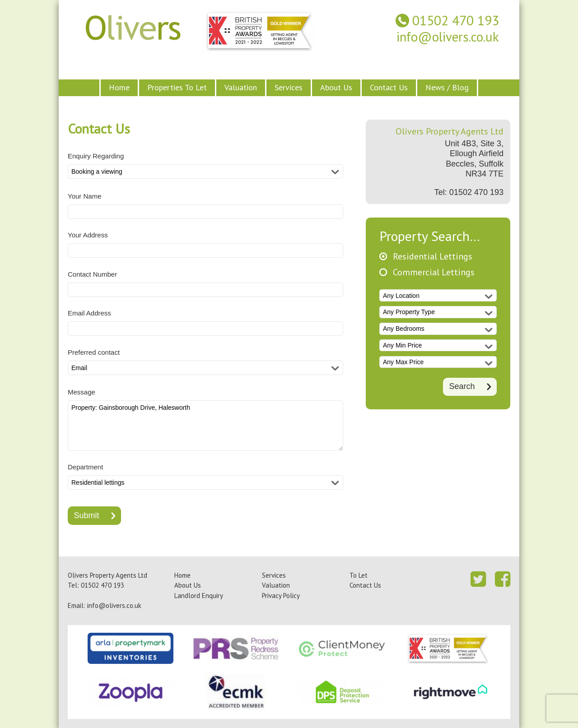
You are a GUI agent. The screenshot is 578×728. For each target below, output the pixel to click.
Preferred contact (94, 352)
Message (82, 392)
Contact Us (389, 87)
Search (462, 386)
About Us (336, 87)
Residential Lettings (433, 257)
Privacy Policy (281, 596)
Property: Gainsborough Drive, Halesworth (205, 426)
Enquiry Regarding (96, 156)
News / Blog (447, 87)
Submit (87, 515)
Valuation (241, 87)
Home (119, 87)
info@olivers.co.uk (448, 37)
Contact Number (92, 274)
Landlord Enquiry (199, 596)
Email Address (89, 313)
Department (85, 467)
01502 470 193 (456, 21)
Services (289, 87)
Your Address (88, 235)
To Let (359, 575)
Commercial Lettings (434, 272)
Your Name (85, 196)
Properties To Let (177, 87)
